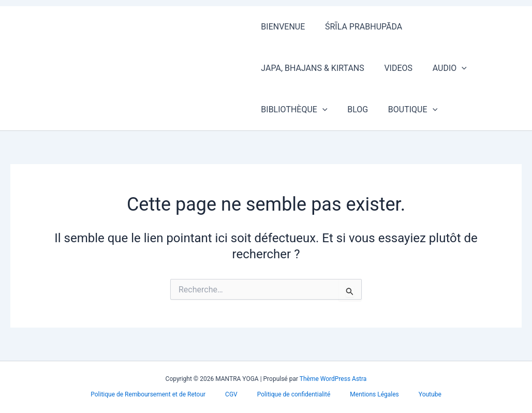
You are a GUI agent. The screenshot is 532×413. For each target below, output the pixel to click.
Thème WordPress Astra (333, 379)
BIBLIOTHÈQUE (292, 110)
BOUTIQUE (404, 110)
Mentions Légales (367, 394)
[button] (453, 68)
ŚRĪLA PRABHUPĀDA (358, 27)
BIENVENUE (281, 27)
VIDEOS (393, 68)
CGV (239, 394)
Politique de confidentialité (294, 394)
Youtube (416, 394)
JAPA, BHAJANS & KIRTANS (311, 68)
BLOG (352, 109)
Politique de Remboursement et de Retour (162, 394)
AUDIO (441, 68)
